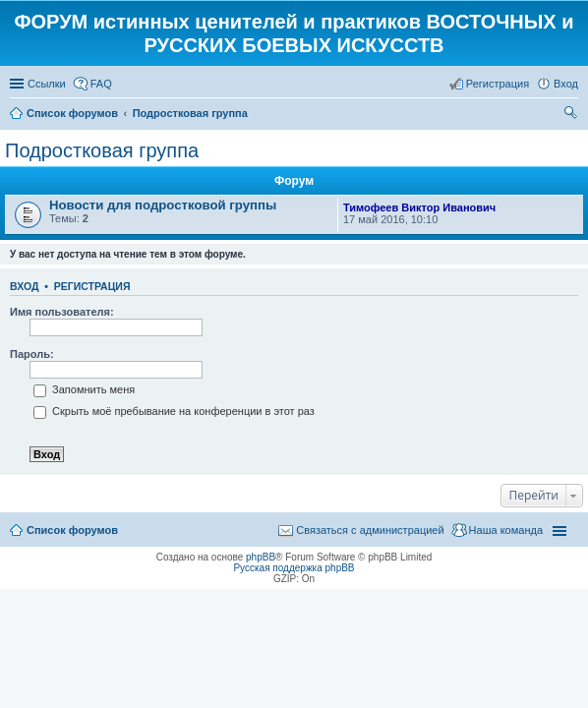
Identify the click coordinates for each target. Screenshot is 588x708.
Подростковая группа (102, 150)
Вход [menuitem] (566, 84)
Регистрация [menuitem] (498, 84)
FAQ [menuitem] (101, 84)
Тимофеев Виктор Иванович (419, 207)
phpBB (261, 557)
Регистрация (92, 286)
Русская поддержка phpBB (294, 568)
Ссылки (47, 84)
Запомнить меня (84, 389)
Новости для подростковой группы (163, 205)
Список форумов (72, 530)
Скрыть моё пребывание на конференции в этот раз (174, 411)
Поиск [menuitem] (572, 115)
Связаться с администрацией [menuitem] (370, 530)
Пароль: (32, 354)
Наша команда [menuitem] (506, 530)
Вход (24, 286)
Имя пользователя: (62, 312)
